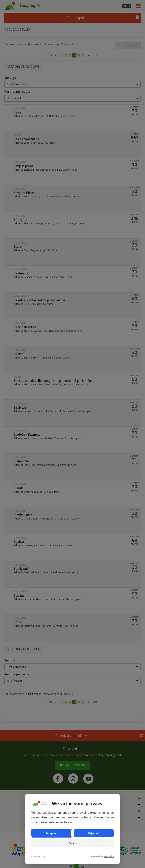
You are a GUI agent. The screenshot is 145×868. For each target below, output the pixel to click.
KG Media (109, 857)
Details (72, 843)
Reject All (94, 833)
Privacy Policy (38, 857)
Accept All (51, 833)
